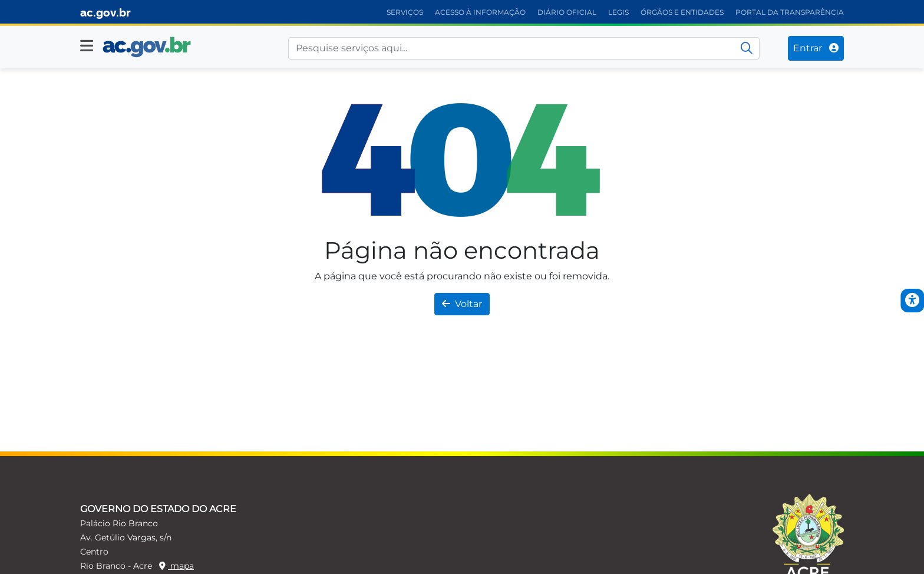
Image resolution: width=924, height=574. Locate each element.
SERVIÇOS (405, 12)
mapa (176, 566)
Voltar (462, 304)
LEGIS (618, 12)
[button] (87, 46)
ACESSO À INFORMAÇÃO (480, 12)
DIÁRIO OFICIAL (567, 12)
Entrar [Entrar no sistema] (816, 48)
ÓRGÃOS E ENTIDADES (682, 12)
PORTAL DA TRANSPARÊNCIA (790, 12)
